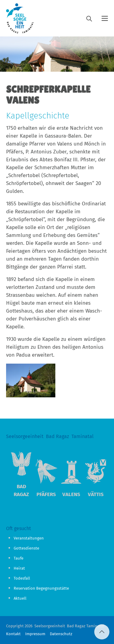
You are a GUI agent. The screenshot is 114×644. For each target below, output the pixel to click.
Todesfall (22, 578)
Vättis (96, 494)
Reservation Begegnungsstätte (41, 588)
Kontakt (13, 634)
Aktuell (20, 598)
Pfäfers (46, 494)
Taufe (19, 558)
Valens (71, 494)
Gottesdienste (26, 548)
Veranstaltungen (29, 538)
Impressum (35, 634)
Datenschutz (61, 634)
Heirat (19, 568)
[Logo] (20, 18)
